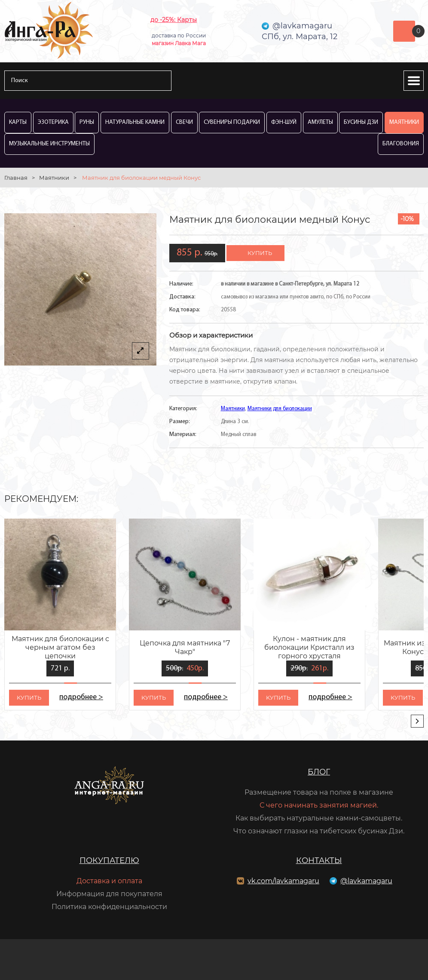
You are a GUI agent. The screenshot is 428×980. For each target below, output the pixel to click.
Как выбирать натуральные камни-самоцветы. (319, 818)
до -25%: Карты (174, 20)
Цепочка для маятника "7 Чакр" (185, 647)
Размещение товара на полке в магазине (319, 792)
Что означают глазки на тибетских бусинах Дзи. (319, 831)
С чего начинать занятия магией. (319, 805)
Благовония (401, 144)
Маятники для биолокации (280, 409)
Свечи (184, 122)
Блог (319, 772)
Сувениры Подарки (232, 122)
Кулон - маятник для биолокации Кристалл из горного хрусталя (309, 647)
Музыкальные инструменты (49, 144)
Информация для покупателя (109, 894)
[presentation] (417, 721)
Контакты (319, 860)
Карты (18, 122)
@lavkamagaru (366, 881)
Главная (16, 178)
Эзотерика (53, 122)
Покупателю (109, 860)
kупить (29, 697)
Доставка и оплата (109, 881)
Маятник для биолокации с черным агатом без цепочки (60, 647)
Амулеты (320, 122)
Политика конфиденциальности (109, 907)
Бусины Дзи (361, 122)
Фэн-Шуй (284, 122)
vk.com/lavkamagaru (283, 881)
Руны (87, 122)
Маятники (404, 122)
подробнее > (81, 697)
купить (260, 253)
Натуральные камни (135, 122)
